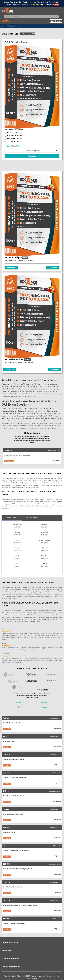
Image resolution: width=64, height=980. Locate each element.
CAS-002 (6, 900)
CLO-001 (6, 882)
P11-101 (18, 548)
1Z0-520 (44, 548)
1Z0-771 (17, 564)
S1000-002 (44, 532)
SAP (19, 707)
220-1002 (6, 828)
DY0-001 (6, 809)
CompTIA (19, 703)
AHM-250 (8, 450)
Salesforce (45, 703)
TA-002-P (44, 524)
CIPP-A (44, 564)
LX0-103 (6, 846)
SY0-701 (6, 773)
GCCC (17, 532)
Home (2, 26)
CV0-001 (6, 718)
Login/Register (56, 21)
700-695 (17, 540)
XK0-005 (6, 919)
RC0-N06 (6, 755)
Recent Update (12, 518)
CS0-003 (6, 864)
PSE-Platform (17, 524)
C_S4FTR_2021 (44, 540)
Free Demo (53, 268)
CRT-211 (44, 556)
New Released (32, 518)
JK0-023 (6, 791)
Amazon (45, 707)
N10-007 (6, 736)
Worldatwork (11, 26)
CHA (17, 556)
